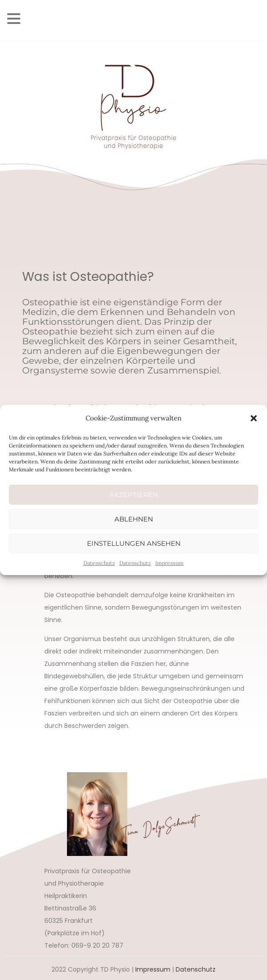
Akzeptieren (133, 495)
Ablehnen (134, 519)
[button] (254, 418)
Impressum (169, 563)
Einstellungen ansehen (134, 543)
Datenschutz (99, 563)
